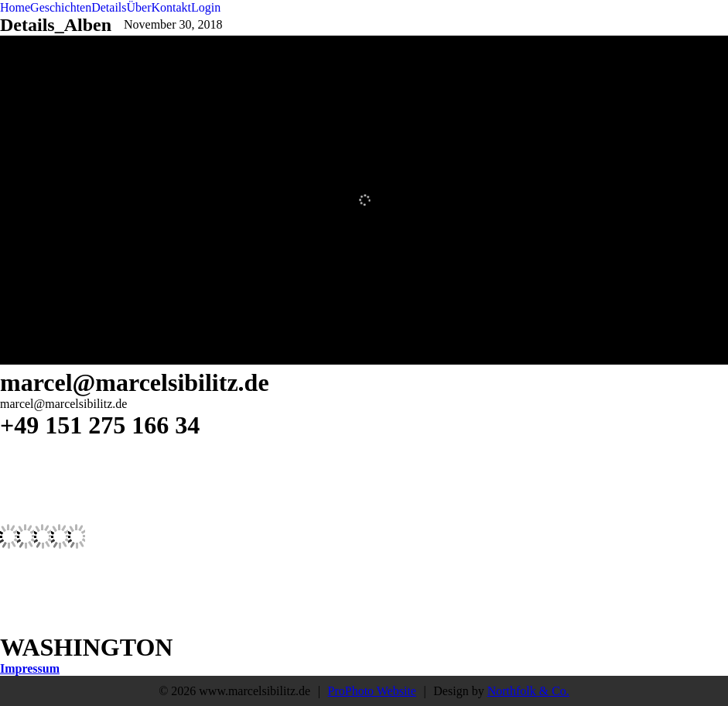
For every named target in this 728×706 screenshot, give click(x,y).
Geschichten (61, 7)
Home (15, 7)
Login (206, 7)
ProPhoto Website (372, 691)
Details (109, 7)
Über (139, 7)
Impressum (30, 668)
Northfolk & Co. (528, 691)
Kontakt (172, 7)
